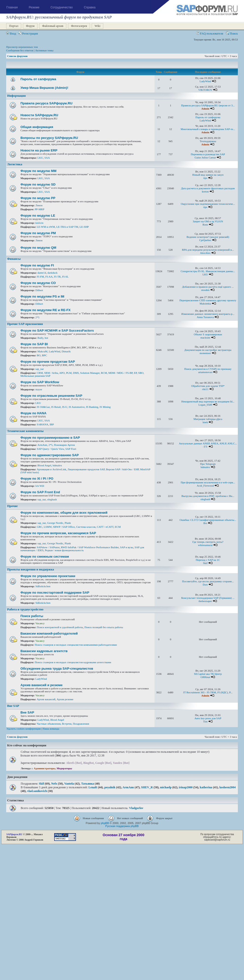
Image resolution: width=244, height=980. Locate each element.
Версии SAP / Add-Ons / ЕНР (122, 469)
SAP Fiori (71, 449)
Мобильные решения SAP (35, 376)
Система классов (86, 527)
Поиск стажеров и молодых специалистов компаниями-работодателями (76, 645)
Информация (16, 96)
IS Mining (105, 407)
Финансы (14, 259)
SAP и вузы (127, 547)
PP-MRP (40, 209)
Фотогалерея (79, 26)
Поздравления (81, 724)
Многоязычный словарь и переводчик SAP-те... (208, 129)
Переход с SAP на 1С (208, 560)
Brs (205, 523)
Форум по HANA (34, 413)
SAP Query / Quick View (50, 449)
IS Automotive (77, 407)
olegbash (52, 499)
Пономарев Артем (64, 445)
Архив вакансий (46, 699)
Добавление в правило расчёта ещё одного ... (208, 287)
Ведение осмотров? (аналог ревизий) (208, 237)
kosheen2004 (227, 787)
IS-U (65, 407)
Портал (14, 26)
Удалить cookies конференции (24, 729)
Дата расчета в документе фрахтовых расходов (208, 188)
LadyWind (205, 81)
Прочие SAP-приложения (25, 324)
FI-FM (40, 277)
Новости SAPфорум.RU (39, 115)
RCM (104, 373)
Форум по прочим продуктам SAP (48, 362)
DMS (76, 373)
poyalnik (110, 787)
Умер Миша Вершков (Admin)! (44, 88)
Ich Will (40, 486)
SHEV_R (147, 787)
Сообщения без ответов (20, 50)
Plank (68, 523)
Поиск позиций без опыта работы (104, 627)
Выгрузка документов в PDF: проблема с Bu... (208, 496)
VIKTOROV (205, 90)
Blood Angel (44, 465)
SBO (141, 373)
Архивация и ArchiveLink (51, 469)
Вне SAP (13, 706)
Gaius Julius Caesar (205, 157)
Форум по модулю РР (38, 198)
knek (205, 422)
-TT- (205, 447)
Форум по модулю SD (38, 184)
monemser (205, 353)
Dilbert (39, 290)
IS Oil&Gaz (43, 407)
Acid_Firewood (205, 486)
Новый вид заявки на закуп (208, 175)
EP (135, 373)
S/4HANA (42, 424)
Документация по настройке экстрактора (208, 350)
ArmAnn (42, 445)
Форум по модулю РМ (38, 233)
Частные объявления (49, 724)
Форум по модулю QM (38, 248)
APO (62, 373)
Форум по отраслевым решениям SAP (51, 396)
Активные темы (44, 50)
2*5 (38, 317)
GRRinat (205, 677)
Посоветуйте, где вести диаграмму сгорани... (208, 581)
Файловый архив (53, 26)
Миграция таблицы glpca (208, 419)
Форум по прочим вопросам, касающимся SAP (58, 533)
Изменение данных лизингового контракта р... (208, 314)
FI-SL (65, 277)
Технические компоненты (25, 431)
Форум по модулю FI (37, 265)
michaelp (166, 787)
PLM (69, 373)
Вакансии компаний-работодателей (49, 633)
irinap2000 (186, 787)
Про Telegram (208, 464)
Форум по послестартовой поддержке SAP (55, 593)
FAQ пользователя (210, 34)
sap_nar (40, 369)
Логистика (15, 164)
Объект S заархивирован (208, 334)
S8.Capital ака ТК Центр (208, 674)
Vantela (69, 784)
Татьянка (87, 784)
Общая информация (37, 127)
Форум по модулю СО (38, 283)
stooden (205, 290)
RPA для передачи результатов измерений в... (208, 250)
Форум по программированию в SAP (50, 438)
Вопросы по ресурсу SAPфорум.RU (49, 138)
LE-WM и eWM (46, 227)
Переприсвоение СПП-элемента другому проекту (208, 300)
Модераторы (64, 768)
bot (46, 338)
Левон (39, 205)
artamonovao (205, 372)
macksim (205, 338)
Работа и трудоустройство (25, 609)
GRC (40, 527)
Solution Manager (90, 373)
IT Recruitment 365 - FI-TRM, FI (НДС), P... (208, 692)
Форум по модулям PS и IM (42, 296)
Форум (30, 26)
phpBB (105, 823)
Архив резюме (65, 699)
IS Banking (92, 407)
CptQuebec (205, 240)
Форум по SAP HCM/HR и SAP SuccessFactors (57, 330)
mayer (39, 389)
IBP (52, 424)
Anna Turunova (205, 317)
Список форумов (17, 56)
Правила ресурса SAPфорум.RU (46, 103)
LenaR (93, 787)
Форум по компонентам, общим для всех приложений (64, 513)
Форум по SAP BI (34, 344)
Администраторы (44, 768)
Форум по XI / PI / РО (37, 479)
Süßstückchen (43, 586)
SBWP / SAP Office (64, 527)
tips (205, 178)
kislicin (39, 223)
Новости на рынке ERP (39, 150)
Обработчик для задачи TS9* (208, 386)
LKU (40, 158)
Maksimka (205, 303)
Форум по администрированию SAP (50, 455)
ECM (118, 527)
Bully (40, 338)
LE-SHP (84, 227)
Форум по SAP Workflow (40, 382)
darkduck (52, 273)
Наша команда (51, 729)
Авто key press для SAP (208, 718)
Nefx (54, 784)
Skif (205, 563)
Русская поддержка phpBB (122, 826)
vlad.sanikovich (37, 791)
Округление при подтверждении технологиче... (208, 204)
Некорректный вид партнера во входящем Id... (208, 401)
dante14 (42, 273)
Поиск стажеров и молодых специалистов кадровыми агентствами (73, 662)
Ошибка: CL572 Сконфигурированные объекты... (208, 520)
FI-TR (57, 277)
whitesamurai (205, 545)
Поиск (232, 34)
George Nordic (55, 523)
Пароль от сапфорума (38, 79)
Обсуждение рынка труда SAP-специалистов (57, 669)
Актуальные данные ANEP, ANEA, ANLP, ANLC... (208, 443)
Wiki (98, 26)
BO (39, 355)
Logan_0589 (205, 405)
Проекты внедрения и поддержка (31, 569)
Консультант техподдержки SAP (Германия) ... (208, 598)
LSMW (48, 527)
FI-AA (49, 277)
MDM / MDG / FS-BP (121, 373)
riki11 (205, 389)
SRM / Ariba (51, 373)
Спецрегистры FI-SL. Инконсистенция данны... (208, 271)
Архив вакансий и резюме (42, 685)
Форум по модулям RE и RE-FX (45, 310)
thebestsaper (205, 601)
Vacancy (40, 623)
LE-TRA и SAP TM (67, 227)
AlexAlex (205, 253)
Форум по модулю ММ (38, 171)
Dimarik (66, 351)
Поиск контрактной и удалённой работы (60, 627)
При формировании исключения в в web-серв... (208, 482)
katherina (206, 787)
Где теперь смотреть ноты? (208, 542)
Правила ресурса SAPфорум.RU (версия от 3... (208, 105)
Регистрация (28, 34)
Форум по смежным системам (45, 556)
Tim (205, 721)
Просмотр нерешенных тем (22, 47)
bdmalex (57, 465)
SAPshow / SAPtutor (48, 547)
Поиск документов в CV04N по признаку (208, 369)
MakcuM (42, 351)
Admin (205, 109)
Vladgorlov (136, 808)
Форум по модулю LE (38, 216)
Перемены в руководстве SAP (208, 154)
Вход (11, 34)
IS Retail (56, 407)
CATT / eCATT (105, 527)
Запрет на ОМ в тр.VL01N (208, 221)
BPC (44, 355)
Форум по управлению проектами (48, 576)
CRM (40, 373)
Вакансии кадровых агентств (44, 651)
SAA (47, 158)
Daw (205, 584)
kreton (205, 191)
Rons (205, 225)
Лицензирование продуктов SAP (86, 469)
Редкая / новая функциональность (64, 550)
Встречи (67, 724)
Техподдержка (208, 141)
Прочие (12, 506)
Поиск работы (32, 616)
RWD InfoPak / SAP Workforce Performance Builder (90, 547)
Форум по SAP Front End (40, 492)
